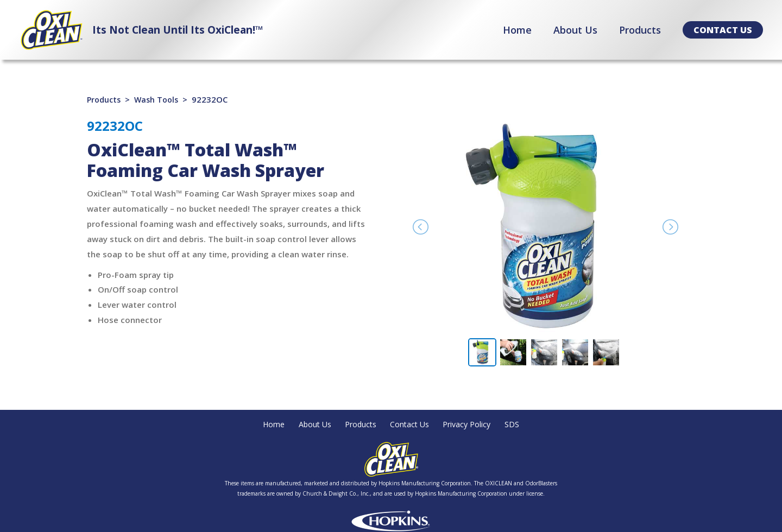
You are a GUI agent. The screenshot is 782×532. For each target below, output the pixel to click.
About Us (310, 425)
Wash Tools (160, 99)
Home (265, 425)
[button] (723, 30)
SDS (522, 425)
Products (105, 99)
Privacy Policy (474, 425)
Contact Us (412, 425)
